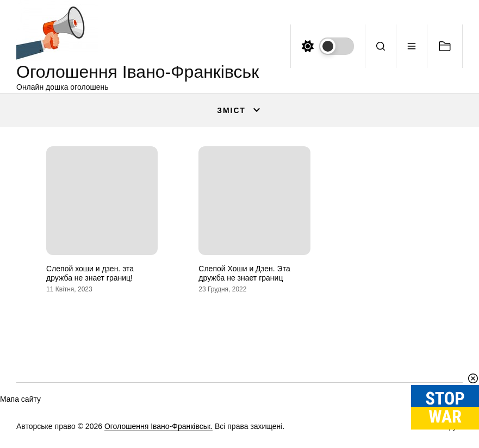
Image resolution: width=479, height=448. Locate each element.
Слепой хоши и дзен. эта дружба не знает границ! (90, 273)
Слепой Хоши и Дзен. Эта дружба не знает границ (244, 273)
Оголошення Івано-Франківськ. (158, 426)
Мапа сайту (20, 399)
